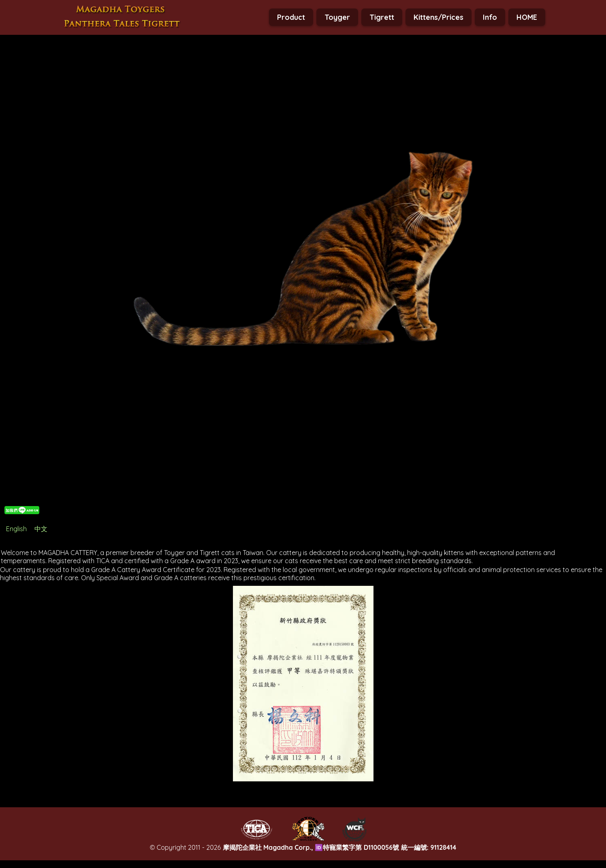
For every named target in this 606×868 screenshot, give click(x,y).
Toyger (337, 17)
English (16, 529)
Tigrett (382, 17)
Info (490, 17)
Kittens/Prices (438, 17)
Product (291, 17)
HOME (527, 17)
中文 (41, 529)
